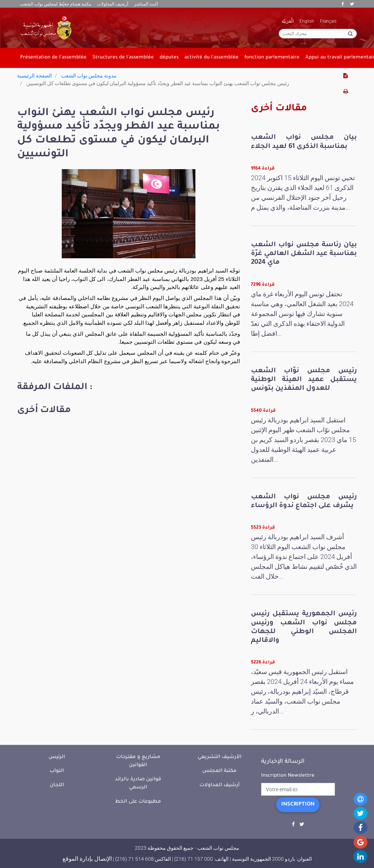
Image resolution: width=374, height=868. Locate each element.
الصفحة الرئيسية (35, 76)
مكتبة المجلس (220, 771)
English (307, 21)
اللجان (57, 785)
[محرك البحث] (318, 34)
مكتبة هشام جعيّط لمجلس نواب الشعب (56, 4)
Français (328, 21)
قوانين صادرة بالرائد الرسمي (138, 784)
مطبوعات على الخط (138, 802)
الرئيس (57, 757)
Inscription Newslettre (288, 776)
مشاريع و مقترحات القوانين (138, 761)
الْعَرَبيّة (288, 21)
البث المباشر (146, 4)
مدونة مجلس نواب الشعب (89, 76)
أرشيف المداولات (113, 4)
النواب (57, 771)
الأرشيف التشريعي (220, 757)
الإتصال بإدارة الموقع (87, 859)
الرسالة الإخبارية (283, 762)
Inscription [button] (298, 805)
